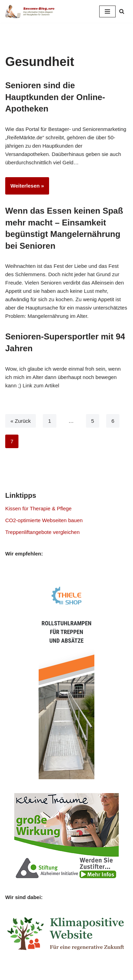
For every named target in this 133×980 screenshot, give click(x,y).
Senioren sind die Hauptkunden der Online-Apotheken (55, 97)
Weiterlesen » (25, 188)
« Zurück (21, 421)
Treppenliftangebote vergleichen (42, 532)
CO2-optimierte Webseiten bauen (44, 520)
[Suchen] (122, 11)
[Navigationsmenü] (107, 11)
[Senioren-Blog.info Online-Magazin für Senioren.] (31, 11)
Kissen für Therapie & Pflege (38, 508)
